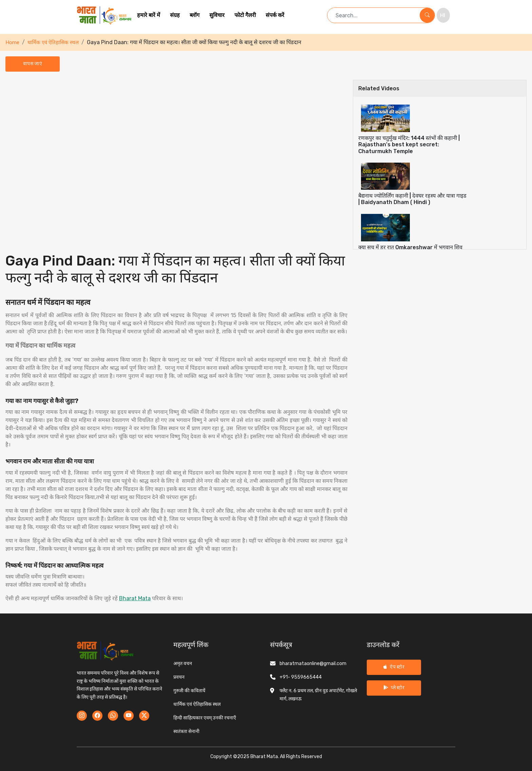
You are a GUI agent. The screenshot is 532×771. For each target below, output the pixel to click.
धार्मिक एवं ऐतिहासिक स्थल (53, 42)
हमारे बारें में (149, 15)
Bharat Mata (135, 598)
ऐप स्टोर (394, 667)
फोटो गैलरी (245, 15)
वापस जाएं (33, 64)
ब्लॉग (195, 15)
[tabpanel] (176, 341)
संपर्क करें (275, 15)
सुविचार (217, 15)
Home (12, 42)
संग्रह (175, 15)
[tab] (440, 130)
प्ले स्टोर (394, 688)
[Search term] (374, 15)
